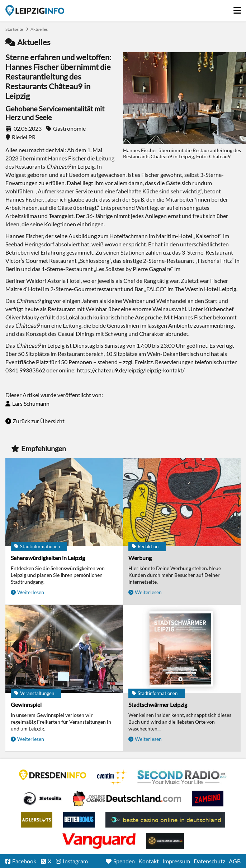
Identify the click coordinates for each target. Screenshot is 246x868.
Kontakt (149, 861)
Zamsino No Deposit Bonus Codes (208, 799)
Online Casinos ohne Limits (165, 841)
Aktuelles (39, 29)
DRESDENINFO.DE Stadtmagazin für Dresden (53, 775)
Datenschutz (209, 861)
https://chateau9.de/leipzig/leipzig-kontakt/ (131, 370)
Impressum (176, 861)
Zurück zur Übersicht (39, 421)
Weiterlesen (31, 592)
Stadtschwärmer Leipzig (158, 705)
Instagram (75, 861)
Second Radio (182, 777)
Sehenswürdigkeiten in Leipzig (48, 558)
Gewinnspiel (26, 705)
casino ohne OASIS (99, 841)
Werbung (140, 558)
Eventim (112, 777)
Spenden (124, 861)
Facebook (24, 861)
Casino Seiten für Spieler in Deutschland (42, 799)
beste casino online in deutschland (165, 820)
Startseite (35, 10)
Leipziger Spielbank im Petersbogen (127, 799)
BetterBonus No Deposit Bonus (79, 820)
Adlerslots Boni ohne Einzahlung (37, 820)
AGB (235, 861)
